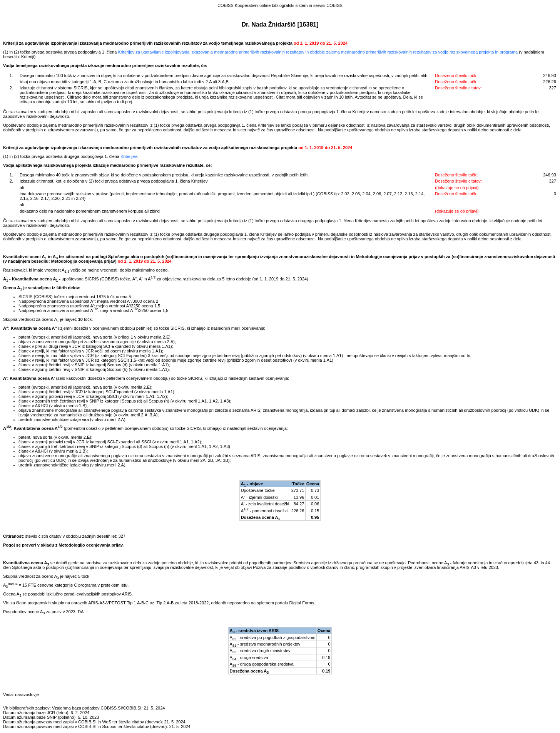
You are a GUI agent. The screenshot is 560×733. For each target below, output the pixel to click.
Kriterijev (129, 156)
